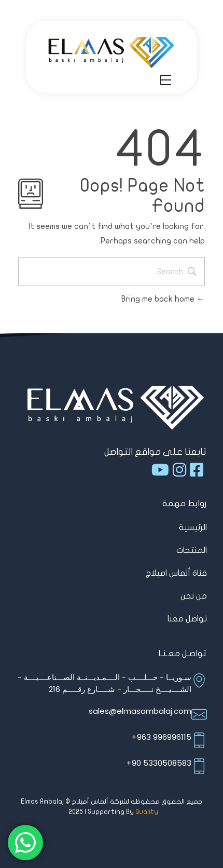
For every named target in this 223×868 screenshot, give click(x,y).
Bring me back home (163, 299)
